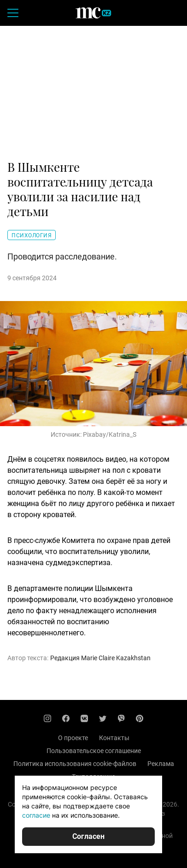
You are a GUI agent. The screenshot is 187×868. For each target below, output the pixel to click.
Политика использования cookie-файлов (75, 764)
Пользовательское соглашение (94, 751)
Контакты (114, 738)
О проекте (73, 738)
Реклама (161, 764)
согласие (36, 815)
